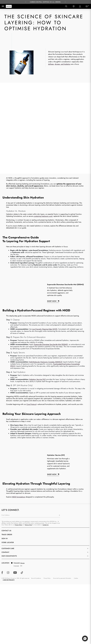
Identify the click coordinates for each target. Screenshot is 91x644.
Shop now (52, 383)
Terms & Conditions (36, 487)
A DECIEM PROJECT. (9, 489)
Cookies (76, 487)
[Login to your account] (80, 6)
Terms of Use (28, 434)
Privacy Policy (18, 434)
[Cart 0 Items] (87, 6)
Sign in (5, 448)
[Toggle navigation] (3, 6)
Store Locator (8, 452)
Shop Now (52, 210)
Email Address (6, 424)
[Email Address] (31, 424)
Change (22, 472)
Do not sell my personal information (62, 487)
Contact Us (46, 434)
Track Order (7, 444)
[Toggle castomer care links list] (88, 458)
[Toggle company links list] (88, 461)
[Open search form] (66, 6)
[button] (85, 638)
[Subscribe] (59, 424)
